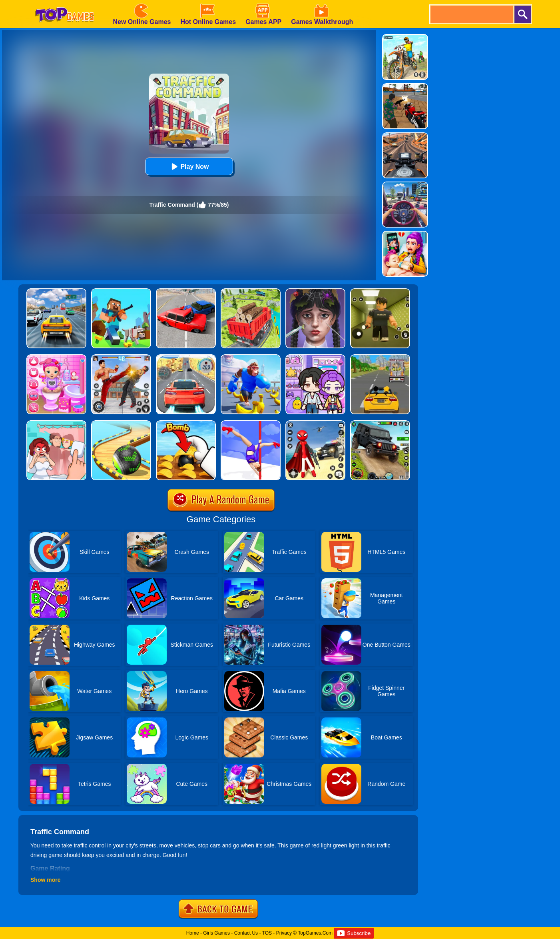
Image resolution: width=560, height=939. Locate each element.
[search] (471, 14)
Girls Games (216, 933)
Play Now (189, 167)
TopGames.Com (315, 933)
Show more (45, 880)
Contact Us (246, 933)
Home (193, 933)
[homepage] (64, 3)
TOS (267, 933)
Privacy (284, 933)
